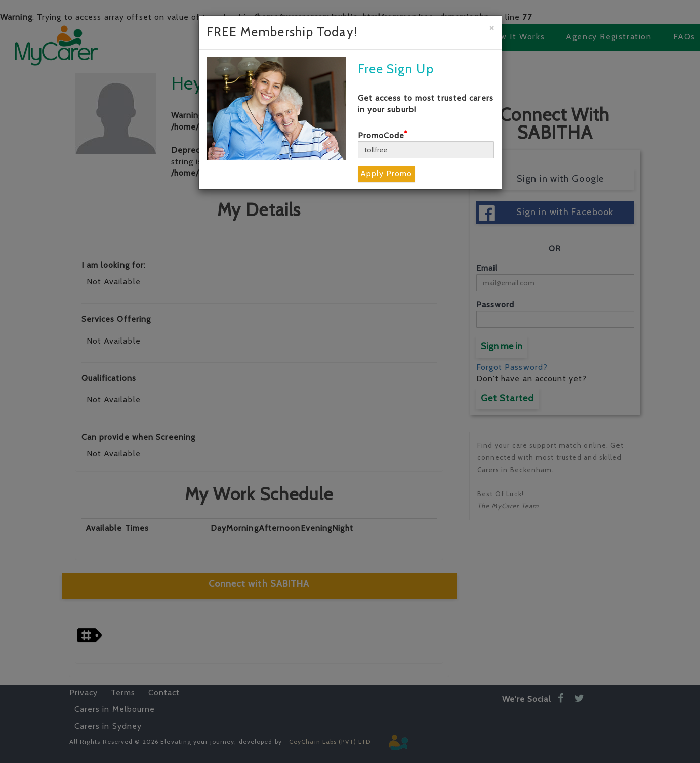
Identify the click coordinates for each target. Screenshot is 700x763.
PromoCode (383, 135)
